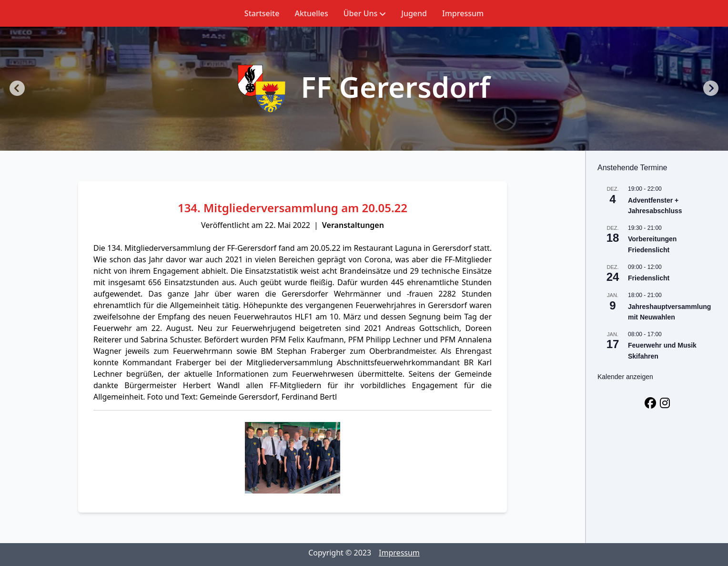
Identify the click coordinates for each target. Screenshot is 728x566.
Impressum (463, 13)
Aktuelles (311, 13)
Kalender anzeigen (625, 377)
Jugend (414, 13)
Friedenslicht (649, 278)
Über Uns (365, 13)
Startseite (262, 13)
